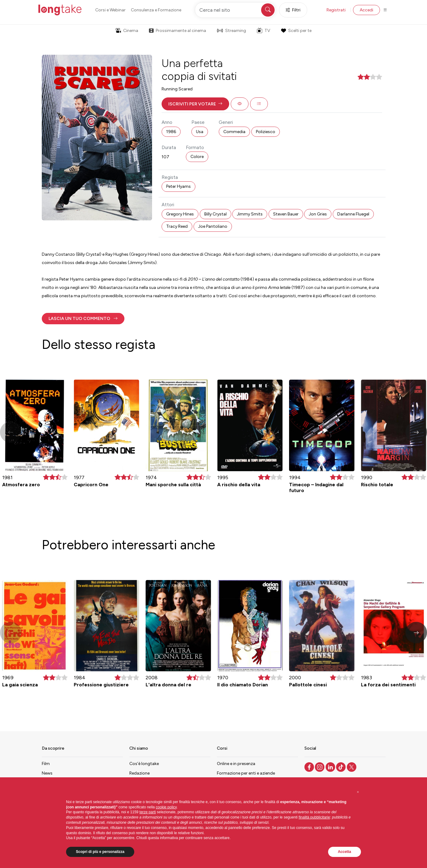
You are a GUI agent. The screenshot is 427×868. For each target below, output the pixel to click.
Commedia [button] (234, 132)
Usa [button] (200, 132)
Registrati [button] (336, 10)
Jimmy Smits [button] (250, 214)
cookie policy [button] (166, 807)
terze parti (148, 812)
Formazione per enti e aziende (246, 773)
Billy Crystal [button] (215, 214)
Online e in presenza (236, 764)
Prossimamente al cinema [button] (178, 31)
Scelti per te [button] (296, 31)
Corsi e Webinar (110, 10)
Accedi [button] (366, 10)
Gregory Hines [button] (180, 214)
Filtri (293, 10)
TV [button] (264, 30)
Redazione (139, 773)
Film (46, 764)
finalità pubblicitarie (314, 817)
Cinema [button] (127, 31)
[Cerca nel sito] (235, 10)
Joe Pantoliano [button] (213, 226)
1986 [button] (171, 132)
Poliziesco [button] (266, 132)
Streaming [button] (231, 31)
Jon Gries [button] (318, 214)
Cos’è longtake (144, 764)
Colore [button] (197, 157)
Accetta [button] (345, 852)
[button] (195, 104)
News (47, 773)
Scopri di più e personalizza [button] (100, 852)
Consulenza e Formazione (156, 10)
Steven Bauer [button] (286, 214)
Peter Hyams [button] (178, 186)
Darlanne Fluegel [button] (353, 214)
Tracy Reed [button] (177, 226)
